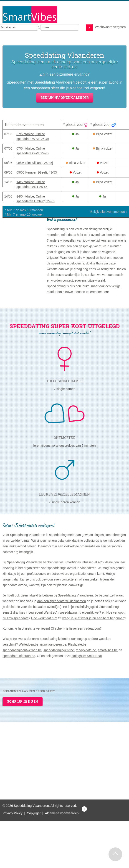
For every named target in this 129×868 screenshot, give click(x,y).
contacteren (70, 579)
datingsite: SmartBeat (87, 656)
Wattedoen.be (29, 644)
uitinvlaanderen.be (53, 644)
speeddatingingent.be (59, 650)
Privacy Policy (12, 813)
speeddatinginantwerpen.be (22, 650)
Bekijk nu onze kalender (65, 98)
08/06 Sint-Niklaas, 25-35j (35, 163)
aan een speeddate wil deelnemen (62, 601)
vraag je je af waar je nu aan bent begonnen (93, 618)
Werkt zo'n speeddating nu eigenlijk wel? (72, 612)
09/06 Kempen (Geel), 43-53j (37, 172)
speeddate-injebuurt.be (19, 656)
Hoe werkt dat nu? (44, 618)
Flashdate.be (77, 644)
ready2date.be (86, 650)
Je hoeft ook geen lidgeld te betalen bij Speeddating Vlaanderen (48, 595)
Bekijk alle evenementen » (109, 212)
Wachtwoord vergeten (110, 27)
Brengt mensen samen (25, 27)
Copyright (34, 813)
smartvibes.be (108, 650)
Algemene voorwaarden (62, 813)
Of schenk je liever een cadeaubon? (76, 628)
